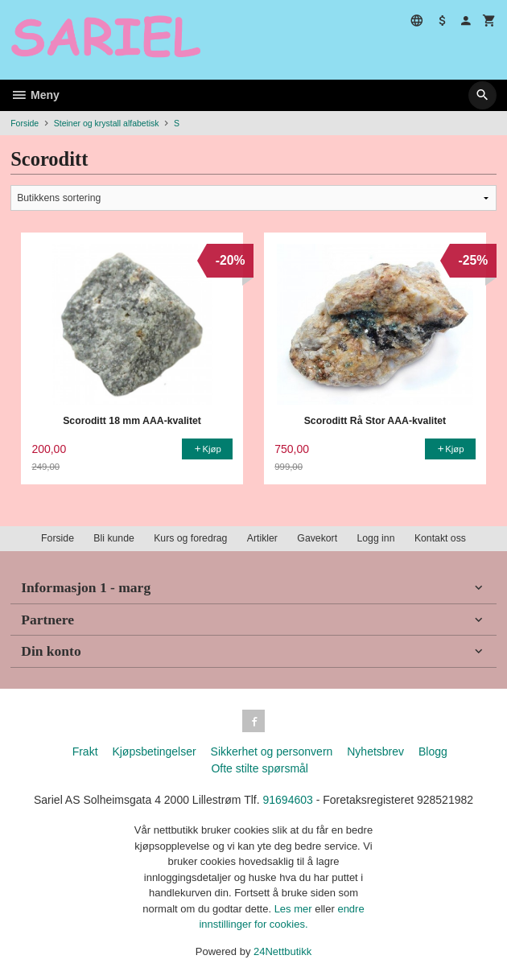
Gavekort (317, 538)
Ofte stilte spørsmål (260, 768)
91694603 (288, 800)
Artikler (262, 538)
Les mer (295, 909)
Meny (35, 95)
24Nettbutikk (282, 951)
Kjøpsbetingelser (154, 751)
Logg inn (375, 538)
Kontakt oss (440, 538)
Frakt (85, 751)
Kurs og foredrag (190, 538)
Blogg (433, 751)
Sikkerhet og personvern (272, 751)
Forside (25, 123)
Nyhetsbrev (375, 751)
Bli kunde (113, 538)
